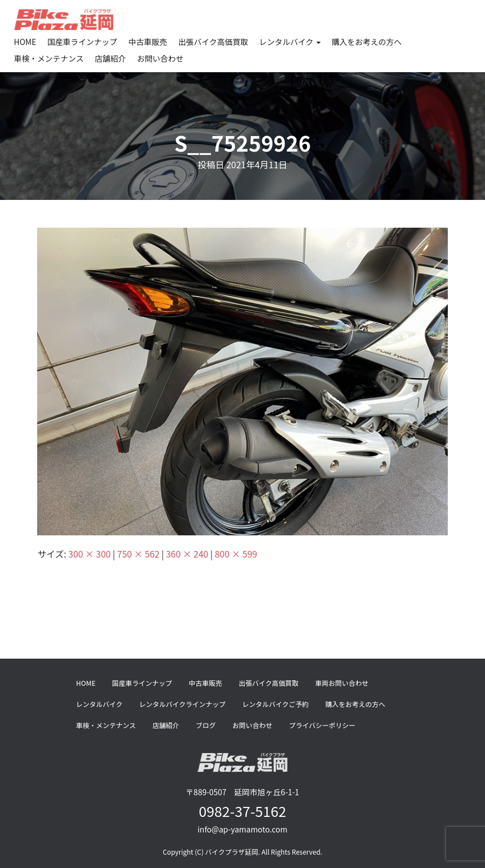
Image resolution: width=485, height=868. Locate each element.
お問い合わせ (160, 58)
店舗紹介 (110, 58)
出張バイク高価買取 (213, 42)
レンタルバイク (290, 42)
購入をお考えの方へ (367, 42)
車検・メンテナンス (49, 58)
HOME (25, 42)
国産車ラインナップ (82, 42)
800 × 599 (236, 554)
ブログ (206, 725)
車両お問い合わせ (342, 683)
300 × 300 (89, 554)
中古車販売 (148, 42)
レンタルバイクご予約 (276, 704)
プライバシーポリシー (322, 725)
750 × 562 (138, 554)
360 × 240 (187, 554)
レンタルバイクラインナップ (183, 704)
